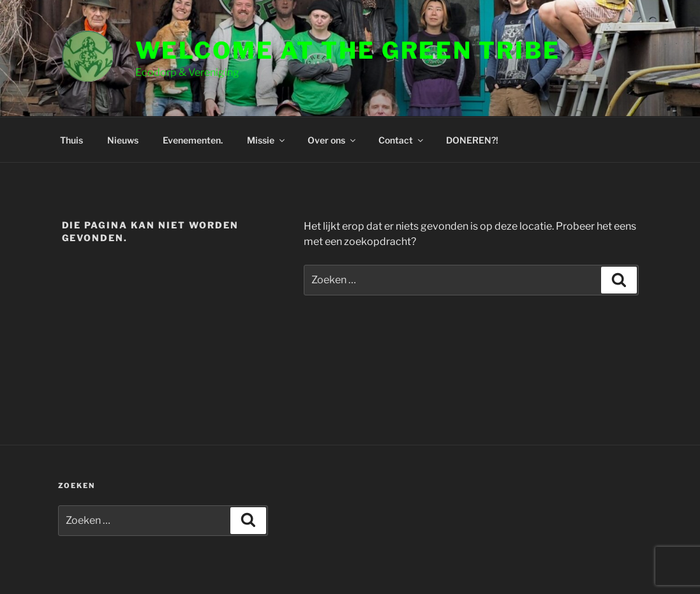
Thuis (71, 140)
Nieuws (123, 140)
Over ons (332, 140)
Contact (402, 140)
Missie (267, 140)
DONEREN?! (472, 140)
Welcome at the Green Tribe (348, 50)
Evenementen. (193, 140)
